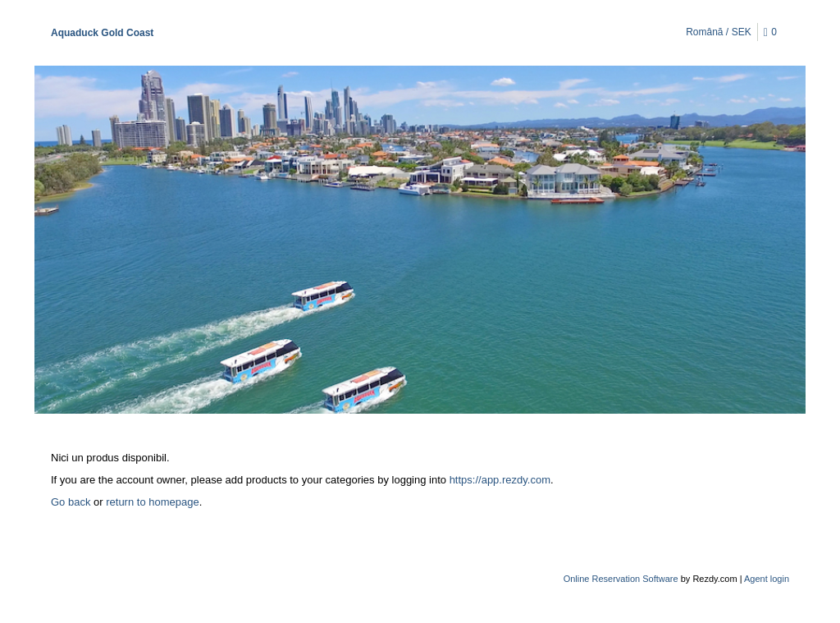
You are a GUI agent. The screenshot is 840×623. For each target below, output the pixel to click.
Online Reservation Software (621, 579)
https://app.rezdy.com (500, 480)
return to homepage (152, 502)
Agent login (767, 579)
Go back (71, 502)
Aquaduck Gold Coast (102, 33)
